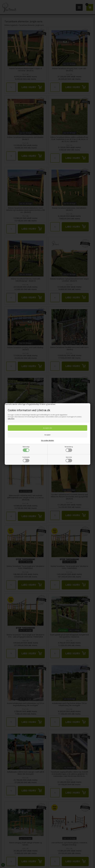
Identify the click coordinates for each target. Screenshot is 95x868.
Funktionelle (26, 459)
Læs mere (11, 419)
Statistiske (69, 459)
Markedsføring (69, 449)
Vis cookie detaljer (47, 440)
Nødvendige (26, 449)
